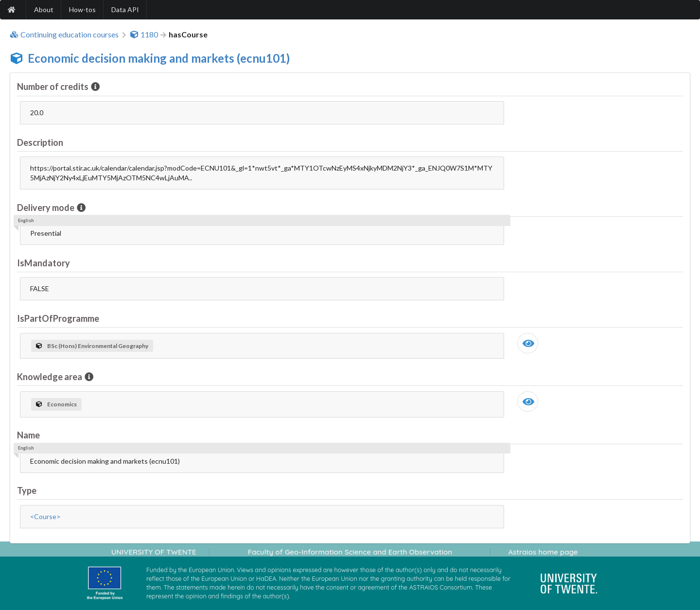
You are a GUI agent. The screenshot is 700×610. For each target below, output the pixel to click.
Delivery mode (46, 208)
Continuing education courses (64, 35)
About (44, 9)
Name (28, 435)
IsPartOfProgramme (58, 318)
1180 (144, 35)
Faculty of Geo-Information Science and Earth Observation (350, 552)
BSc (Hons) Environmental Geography (92, 346)
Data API (125, 9)
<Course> (45, 516)
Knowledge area (50, 377)
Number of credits (53, 87)
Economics (56, 404)
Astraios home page (543, 552)
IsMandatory (44, 263)
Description (40, 142)
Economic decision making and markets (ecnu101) (159, 58)
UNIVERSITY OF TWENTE (154, 552)
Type (27, 490)
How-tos (82, 9)
